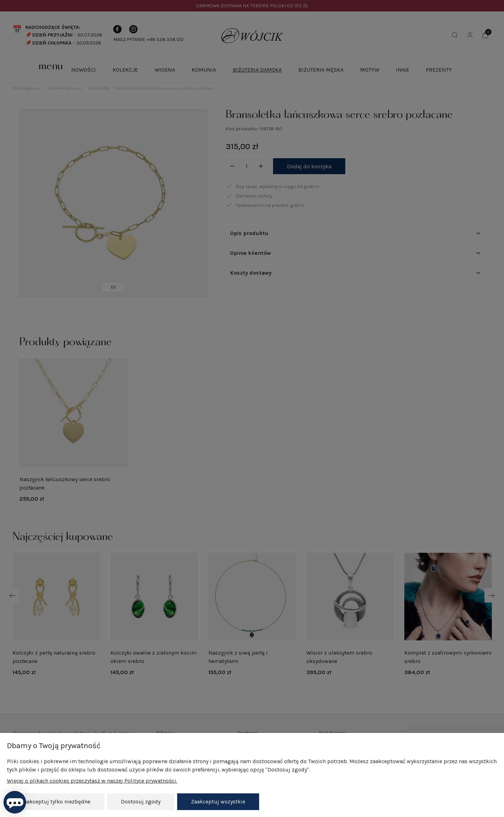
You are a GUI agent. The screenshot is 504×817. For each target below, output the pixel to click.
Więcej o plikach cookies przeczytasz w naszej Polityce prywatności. (92, 781)
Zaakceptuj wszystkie (218, 802)
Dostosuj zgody (141, 802)
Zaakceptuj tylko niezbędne (56, 802)
